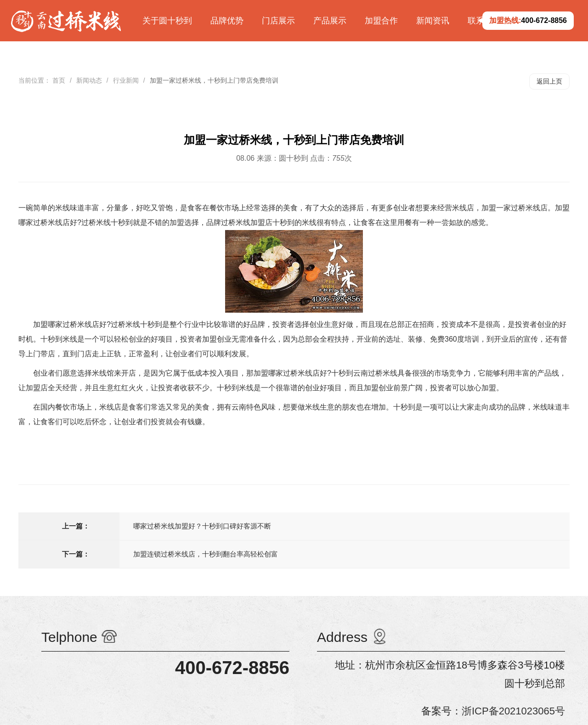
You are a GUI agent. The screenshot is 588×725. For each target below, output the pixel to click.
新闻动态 (89, 80)
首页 (59, 80)
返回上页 (549, 81)
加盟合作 (381, 21)
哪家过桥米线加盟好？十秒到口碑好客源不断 (202, 526)
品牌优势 (227, 21)
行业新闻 (126, 80)
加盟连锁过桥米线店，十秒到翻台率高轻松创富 (206, 554)
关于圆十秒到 (167, 21)
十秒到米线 (59, 339)
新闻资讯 (433, 21)
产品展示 (330, 21)
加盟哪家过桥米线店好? (72, 324)
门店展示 (278, 21)
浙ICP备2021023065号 (513, 711)
